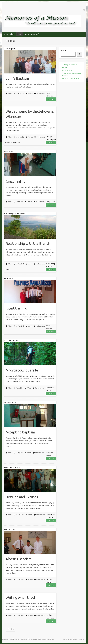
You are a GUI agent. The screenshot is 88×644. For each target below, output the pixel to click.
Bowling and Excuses (22, 497)
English (65, 68)
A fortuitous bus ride (22, 370)
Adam (10, 93)
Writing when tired (20, 597)
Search (63, 50)
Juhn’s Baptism (17, 78)
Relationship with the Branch (28, 243)
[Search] (79, 54)
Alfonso (30, 93)
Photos (26, 34)
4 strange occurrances (70, 65)
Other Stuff (35, 34)
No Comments (41, 93)
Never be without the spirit (71, 79)
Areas (19, 34)
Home (6, 34)
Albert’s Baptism (19, 559)
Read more (51, 99)
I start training (16, 308)
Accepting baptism (20, 432)
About (12, 34)
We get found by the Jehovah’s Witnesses (30, 114)
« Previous (10, 629)
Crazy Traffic (15, 181)
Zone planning (67, 70)
